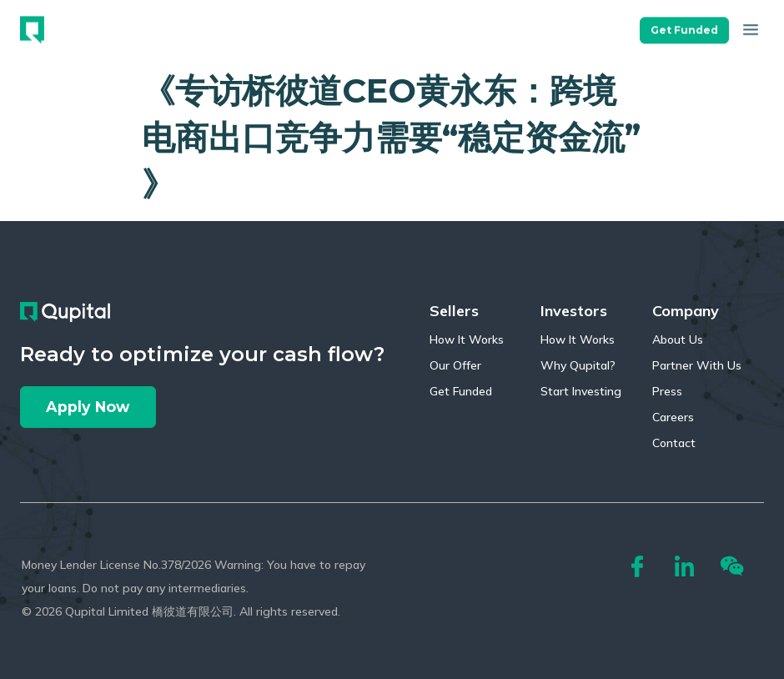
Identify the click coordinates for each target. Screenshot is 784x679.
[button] (684, 24)
